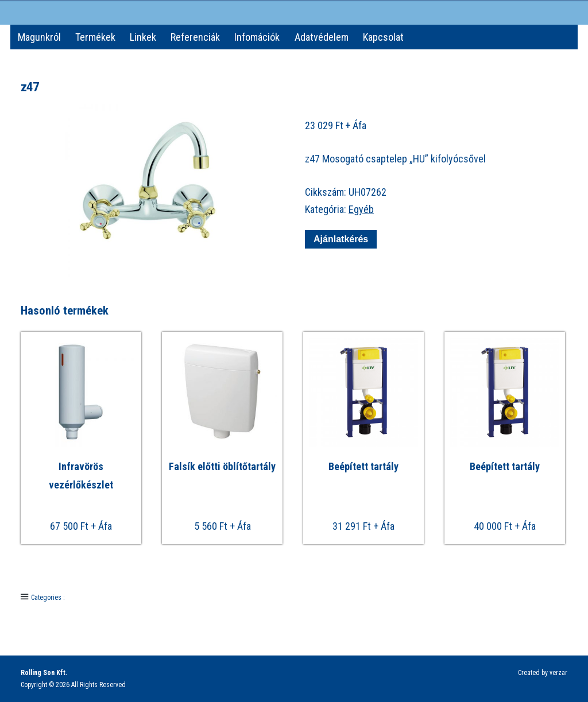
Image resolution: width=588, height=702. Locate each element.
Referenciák (195, 37)
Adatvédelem (322, 37)
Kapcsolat (383, 37)
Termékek (95, 37)
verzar (558, 673)
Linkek (143, 37)
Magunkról (39, 37)
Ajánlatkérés (341, 239)
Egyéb (361, 209)
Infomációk (257, 37)
